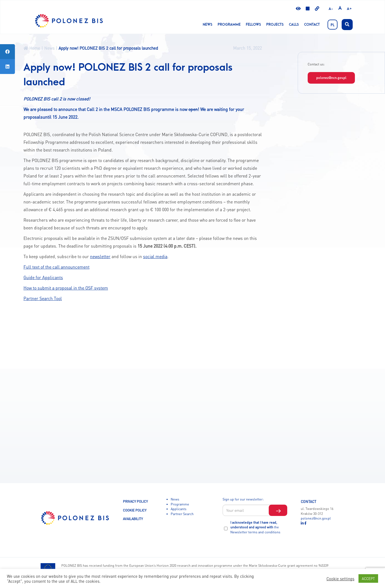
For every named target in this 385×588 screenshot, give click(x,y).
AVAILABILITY (133, 519)
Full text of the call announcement (56, 267)
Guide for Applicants (43, 277)
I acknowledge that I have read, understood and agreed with (255, 527)
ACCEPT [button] (368, 578)
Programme (229, 25)
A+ (349, 9)
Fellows (253, 25)
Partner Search (182, 514)
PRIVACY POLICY (135, 501)
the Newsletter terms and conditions (255, 529)
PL (333, 25)
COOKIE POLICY (135, 510)
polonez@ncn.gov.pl (331, 78)
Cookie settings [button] (340, 579)
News (208, 25)
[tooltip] (7, 52)
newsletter (100, 256)
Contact (312, 25)
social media (155, 256)
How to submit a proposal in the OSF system (66, 288)
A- (331, 9)
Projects (275, 25)
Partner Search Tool (43, 298)
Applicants (179, 509)
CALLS (294, 25)
